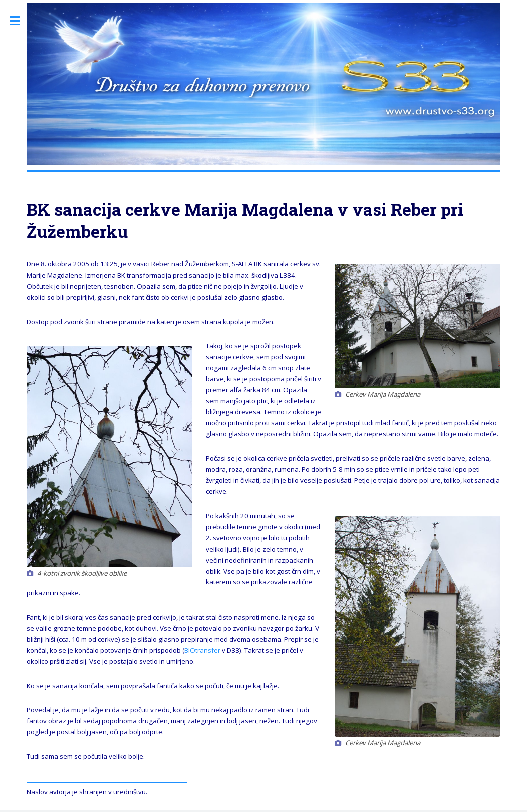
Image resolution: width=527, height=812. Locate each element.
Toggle (20, 21)
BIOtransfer (202, 650)
